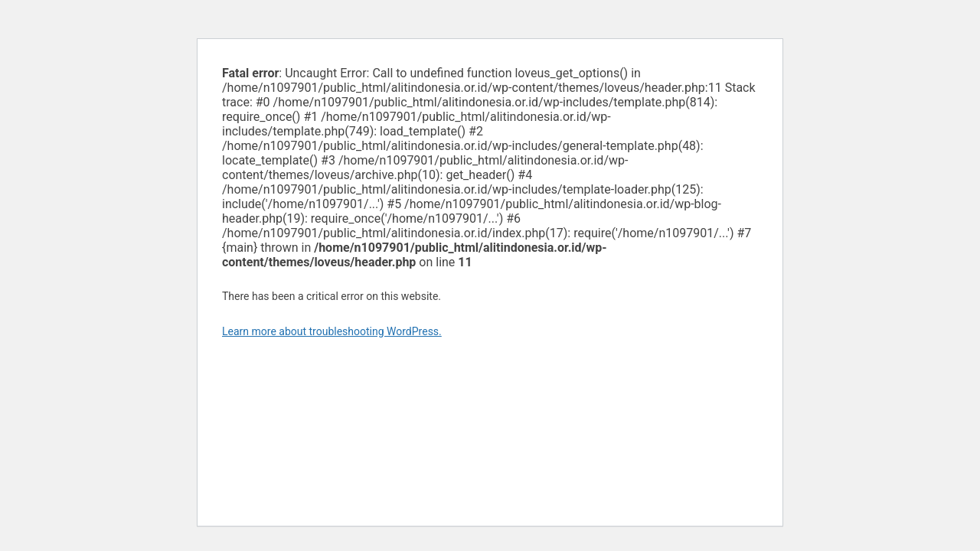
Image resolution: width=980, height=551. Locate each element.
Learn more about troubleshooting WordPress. (332, 331)
